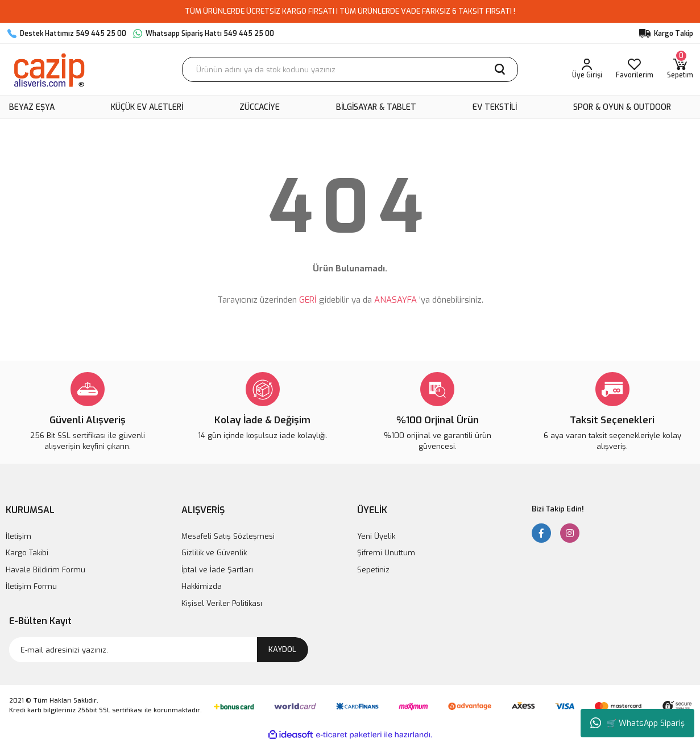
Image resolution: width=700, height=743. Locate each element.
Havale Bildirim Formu (45, 570)
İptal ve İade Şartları (217, 570)
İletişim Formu (31, 586)
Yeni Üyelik (376, 536)
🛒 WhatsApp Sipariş (637, 723)
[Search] (350, 69)
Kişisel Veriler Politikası (222, 603)
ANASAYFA (395, 300)
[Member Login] (587, 69)
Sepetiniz (373, 570)
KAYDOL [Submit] (282, 649)
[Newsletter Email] (159, 650)
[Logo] (49, 69)
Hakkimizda (202, 586)
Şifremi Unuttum (386, 553)
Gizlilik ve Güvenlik (214, 553)
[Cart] (680, 69)
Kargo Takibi (27, 553)
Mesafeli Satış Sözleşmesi (228, 536)
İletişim (18, 536)
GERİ (308, 300)
